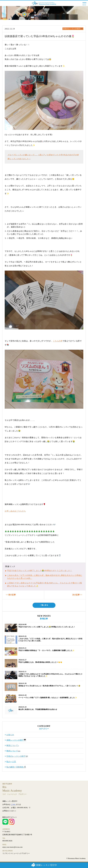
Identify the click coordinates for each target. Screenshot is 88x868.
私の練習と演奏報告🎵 (16, 767)
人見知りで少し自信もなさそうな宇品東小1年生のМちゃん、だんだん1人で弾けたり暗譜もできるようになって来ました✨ (45, 584)
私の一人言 (11, 762)
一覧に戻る (44, 605)
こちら (13, 804)
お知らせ (10, 735)
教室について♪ (13, 746)
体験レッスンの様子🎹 (16, 740)
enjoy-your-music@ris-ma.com (12, 847)
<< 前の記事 (11, 595)
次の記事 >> (77, 595)
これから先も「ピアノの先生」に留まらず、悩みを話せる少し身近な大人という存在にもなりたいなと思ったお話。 (45, 577)
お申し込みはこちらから (15, 511)
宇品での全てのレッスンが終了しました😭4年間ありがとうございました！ (40, 571)
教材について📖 (13, 751)
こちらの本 (58, 341)
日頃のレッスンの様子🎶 (73, 29)
